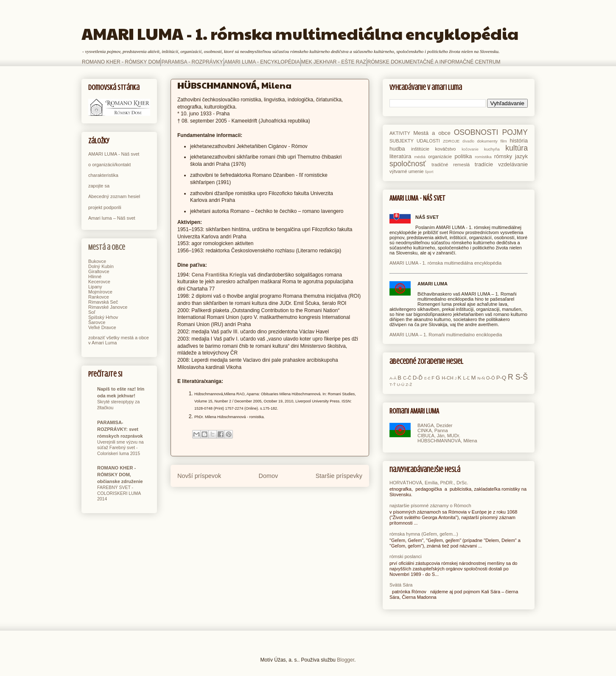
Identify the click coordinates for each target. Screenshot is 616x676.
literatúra (400, 156)
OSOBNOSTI (476, 132)
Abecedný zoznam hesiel (114, 196)
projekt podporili (105, 207)
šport (429, 172)
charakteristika (103, 175)
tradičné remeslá (451, 165)
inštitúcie (420, 149)
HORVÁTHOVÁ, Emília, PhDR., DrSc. (429, 483)
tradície (484, 164)
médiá (420, 157)
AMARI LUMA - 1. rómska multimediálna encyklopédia (300, 33)
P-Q (501, 378)
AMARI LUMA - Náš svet (114, 154)
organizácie (440, 156)
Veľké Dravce (102, 327)
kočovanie (470, 149)
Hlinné (95, 277)
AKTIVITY (400, 133)
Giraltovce (99, 271)
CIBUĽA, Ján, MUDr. (439, 436)
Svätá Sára (401, 585)
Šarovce (97, 322)
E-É (427, 378)
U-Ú (401, 384)
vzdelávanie (513, 164)
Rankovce (99, 297)
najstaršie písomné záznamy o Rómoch (430, 506)
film (503, 141)
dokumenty (487, 141)
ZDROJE (451, 141)
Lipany (95, 287)
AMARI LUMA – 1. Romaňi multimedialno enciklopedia (446, 335)
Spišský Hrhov (103, 317)
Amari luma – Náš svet (112, 218)
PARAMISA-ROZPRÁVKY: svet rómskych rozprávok (120, 429)
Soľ (92, 312)
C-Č (407, 378)
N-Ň (481, 378)
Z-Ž (409, 384)
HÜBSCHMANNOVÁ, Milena (447, 441)
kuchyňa (492, 149)
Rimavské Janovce (108, 307)
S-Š (522, 377)
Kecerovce (99, 282)
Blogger (346, 660)
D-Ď (418, 378)
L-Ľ (466, 378)
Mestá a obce (107, 247)
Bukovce (97, 261)
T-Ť (393, 384)
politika (463, 156)
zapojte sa (99, 186)
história (519, 141)
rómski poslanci (406, 556)
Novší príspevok (199, 476)
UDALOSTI (428, 141)
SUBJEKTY (402, 141)
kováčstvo (446, 149)
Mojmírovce (100, 292)
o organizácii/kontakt (109, 165)
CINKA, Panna (433, 430)
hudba (397, 149)
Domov (269, 476)
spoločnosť (408, 164)
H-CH (448, 378)
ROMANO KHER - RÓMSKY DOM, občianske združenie (120, 475)
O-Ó (491, 378)
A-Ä (393, 378)
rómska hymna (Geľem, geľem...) (424, 534)
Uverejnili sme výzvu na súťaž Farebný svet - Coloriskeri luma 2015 (120, 448)
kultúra (517, 148)
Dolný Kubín (101, 266)
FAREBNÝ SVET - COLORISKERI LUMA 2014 (119, 493)
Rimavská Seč (103, 302)
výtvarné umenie (407, 171)
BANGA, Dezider (435, 425)
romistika (483, 157)
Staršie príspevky (339, 476)
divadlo (468, 141)
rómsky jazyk (511, 156)
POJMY (515, 132)
